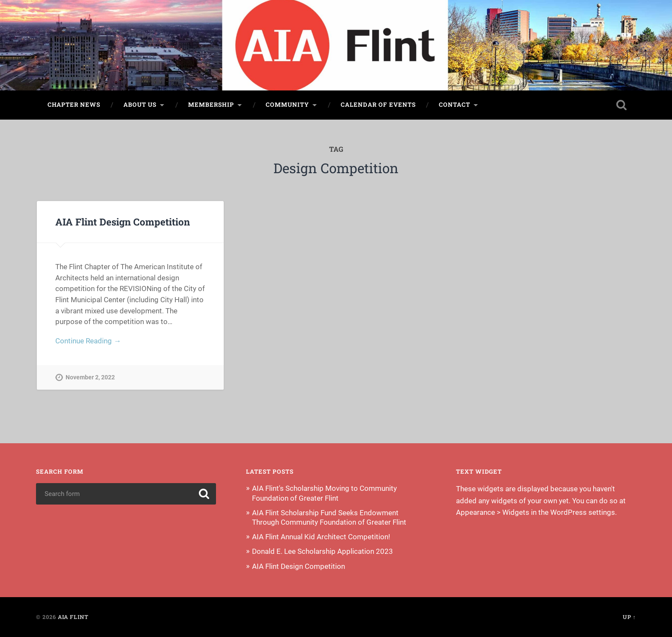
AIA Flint (73, 617)
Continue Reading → (88, 341)
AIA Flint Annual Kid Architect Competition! (321, 537)
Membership (211, 105)
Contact (454, 105)
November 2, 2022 (90, 377)
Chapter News (74, 105)
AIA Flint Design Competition (123, 222)
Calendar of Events (378, 105)
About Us (140, 105)
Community (287, 105)
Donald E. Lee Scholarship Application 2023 (322, 551)
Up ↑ (629, 617)
